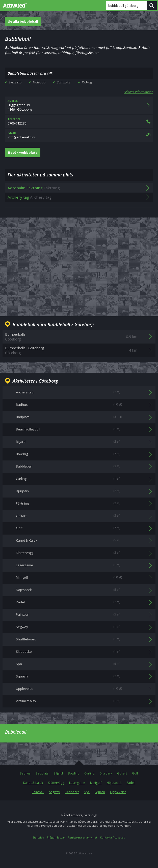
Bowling (74, 773)
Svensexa (15, 82)
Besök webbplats (23, 152)
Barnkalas (64, 82)
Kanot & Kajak (33, 783)
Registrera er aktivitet (83, 837)
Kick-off (87, 82)
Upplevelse (118, 792)
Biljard (58, 773)
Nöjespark (114, 783)
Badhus (25, 773)
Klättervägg (56, 783)
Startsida (38, 837)
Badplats (42, 773)
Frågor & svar (56, 837)
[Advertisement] (79, 263)
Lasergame (77, 783)
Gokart (122, 773)
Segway (55, 792)
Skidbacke (72, 792)
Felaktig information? (138, 92)
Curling (89, 773)
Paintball (38, 792)
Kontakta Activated (113, 837)
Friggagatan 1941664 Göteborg (79, 105)
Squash (100, 792)
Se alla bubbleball (23, 21)
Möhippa (39, 82)
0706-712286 (79, 121)
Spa (87, 792)
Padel (130, 783)
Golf (135, 773)
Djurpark (106, 773)
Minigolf (96, 783)
